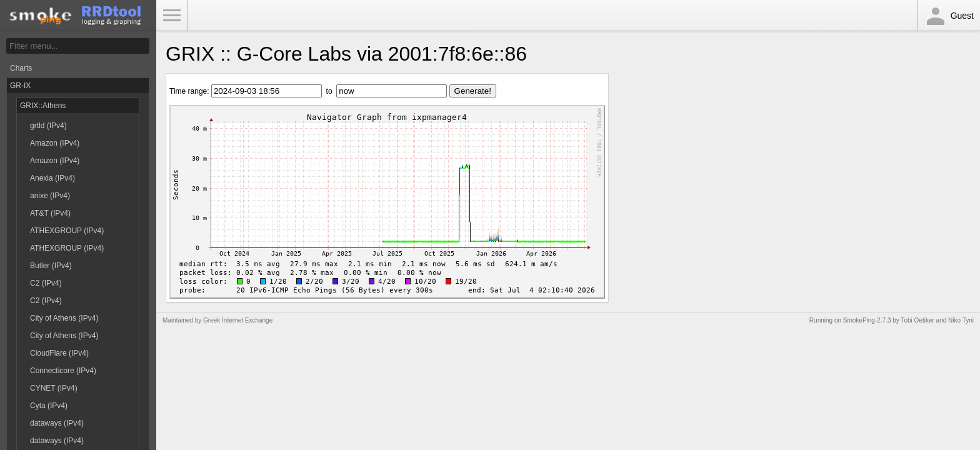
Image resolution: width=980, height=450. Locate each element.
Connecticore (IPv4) (63, 371)
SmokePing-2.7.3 (867, 320)
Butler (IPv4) (51, 266)
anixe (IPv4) (50, 196)
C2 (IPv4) (46, 283)
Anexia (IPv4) (52, 178)
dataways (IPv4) (57, 423)
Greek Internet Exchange (238, 320)
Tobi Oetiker (917, 320)
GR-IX (20, 86)
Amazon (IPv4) (55, 143)
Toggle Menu (172, 16)
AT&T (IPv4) (50, 213)
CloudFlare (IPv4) (59, 353)
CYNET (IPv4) (54, 388)
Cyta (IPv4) (49, 406)
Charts (21, 68)
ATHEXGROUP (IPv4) (67, 231)
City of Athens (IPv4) (64, 318)
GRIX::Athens (43, 106)
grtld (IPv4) (48, 126)
